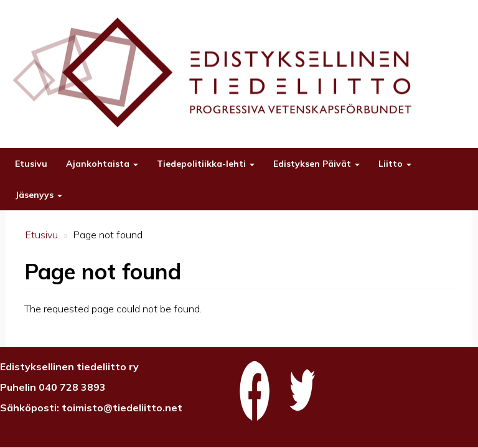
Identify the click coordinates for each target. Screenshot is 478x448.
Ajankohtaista (102, 164)
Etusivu (31, 164)
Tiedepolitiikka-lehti (206, 164)
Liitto (395, 164)
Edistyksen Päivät (316, 164)
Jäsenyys (39, 195)
